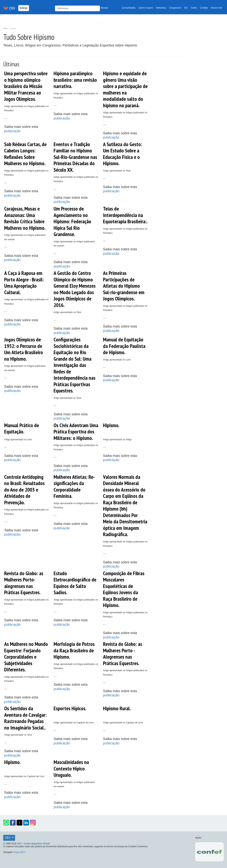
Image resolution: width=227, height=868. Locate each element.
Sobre (194, 8)
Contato (204, 8)
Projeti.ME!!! (19, 852)
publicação (12, 131)
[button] (6, 823)
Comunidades (129, 8)
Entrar (24, 8)
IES (186, 8)
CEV (8, 838)
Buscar (105, 8)
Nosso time (217, 8)
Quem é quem (146, 8)
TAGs (5, 28)
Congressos (175, 8)
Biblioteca (161, 8)
